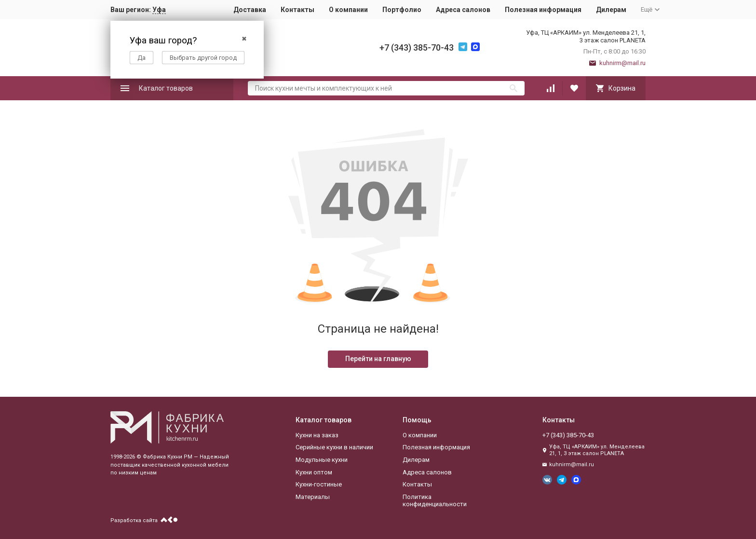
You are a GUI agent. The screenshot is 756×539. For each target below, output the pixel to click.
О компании (348, 10)
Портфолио (402, 10)
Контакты (297, 10)
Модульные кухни (322, 460)
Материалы (313, 497)
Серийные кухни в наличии (334, 447)
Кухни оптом (314, 472)
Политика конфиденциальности (435, 501)
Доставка (250, 10)
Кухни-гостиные (319, 484)
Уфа (159, 10)
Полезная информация (543, 10)
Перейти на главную (378, 359)
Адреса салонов (463, 10)
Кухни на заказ (317, 435)
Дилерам (611, 10)
